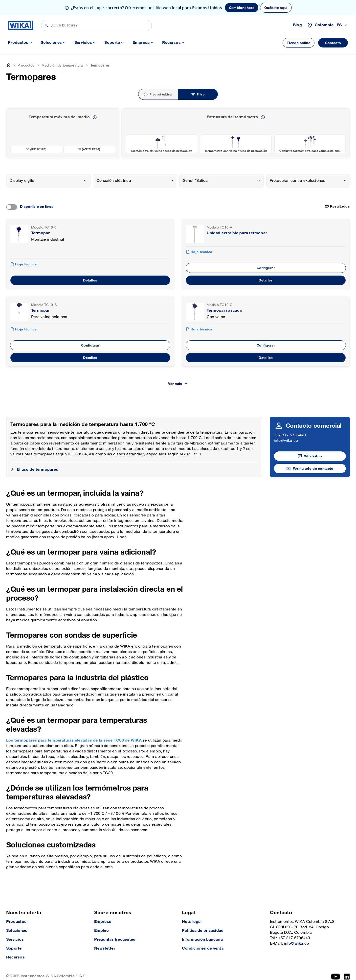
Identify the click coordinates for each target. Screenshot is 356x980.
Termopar (40, 233)
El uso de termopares (37, 470)
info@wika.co (286, 441)
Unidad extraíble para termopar (237, 233)
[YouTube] (336, 977)
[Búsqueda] (96, 25)
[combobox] (48, 181)
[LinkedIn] (347, 977)
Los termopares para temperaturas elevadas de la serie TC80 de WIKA (74, 740)
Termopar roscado (224, 311)
